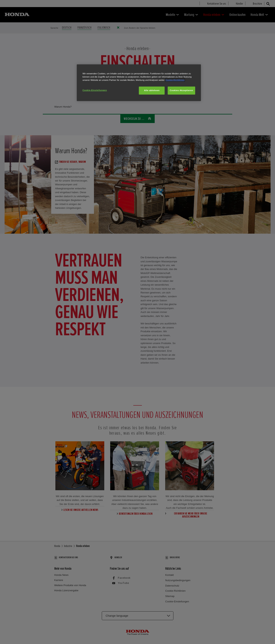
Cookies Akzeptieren (181, 90)
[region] (139, 83)
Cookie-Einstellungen (95, 90)
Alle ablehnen (152, 90)
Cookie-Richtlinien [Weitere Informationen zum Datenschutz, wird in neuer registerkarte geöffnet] (175, 80)
